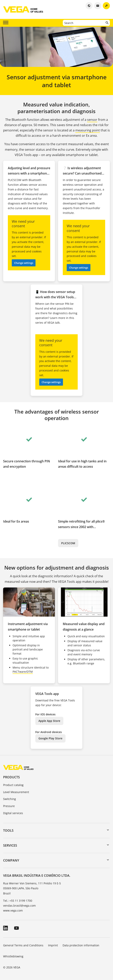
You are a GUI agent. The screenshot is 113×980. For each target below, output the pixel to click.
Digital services (13, 813)
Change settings (24, 263)
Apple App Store (49, 721)
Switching (10, 799)
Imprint (53, 945)
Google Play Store (50, 738)
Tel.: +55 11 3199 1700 (18, 901)
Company (11, 860)
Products (11, 777)
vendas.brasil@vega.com (19, 906)
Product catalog (13, 785)
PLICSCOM (68, 543)
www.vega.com (13, 910)
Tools (8, 830)
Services (10, 845)
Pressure (9, 806)
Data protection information (81, 945)
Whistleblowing (13, 956)
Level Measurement (16, 792)
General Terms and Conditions (23, 945)
